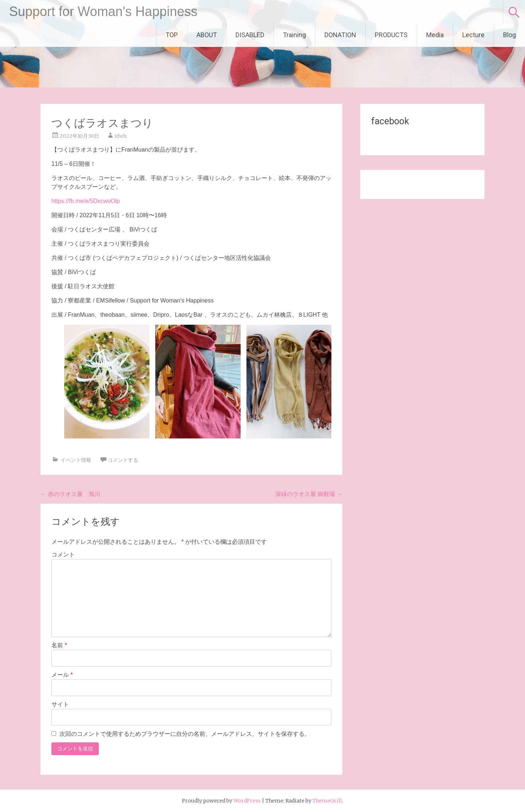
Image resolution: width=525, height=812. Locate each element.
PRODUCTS (391, 35)
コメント (63, 555)
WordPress (247, 801)
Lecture (473, 35)
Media (435, 35)
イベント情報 (76, 460)
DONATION (340, 35)
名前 (59, 645)
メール (62, 675)
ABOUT (207, 35)
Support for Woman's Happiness (103, 11)
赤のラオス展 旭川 (70, 494)
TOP (172, 35)
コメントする (123, 460)
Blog (510, 35)
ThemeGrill (327, 801)
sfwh (120, 136)
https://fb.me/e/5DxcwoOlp (86, 201)
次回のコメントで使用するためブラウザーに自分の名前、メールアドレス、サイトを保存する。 (185, 734)
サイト (60, 704)
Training (294, 35)
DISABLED (250, 35)
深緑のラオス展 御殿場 (309, 494)
